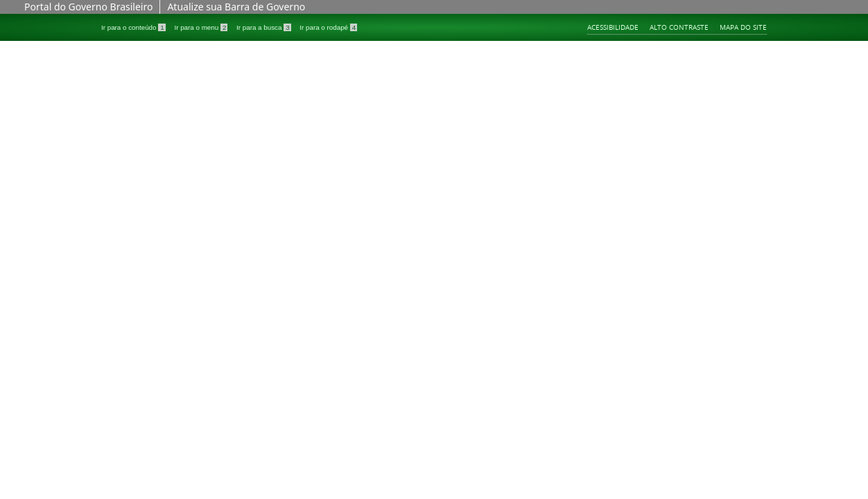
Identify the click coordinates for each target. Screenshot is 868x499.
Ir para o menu (202, 27)
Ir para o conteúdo (134, 27)
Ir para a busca (264, 27)
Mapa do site (743, 27)
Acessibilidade (613, 27)
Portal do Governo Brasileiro (88, 7)
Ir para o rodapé (328, 27)
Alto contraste (679, 27)
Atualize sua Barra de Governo (236, 7)
